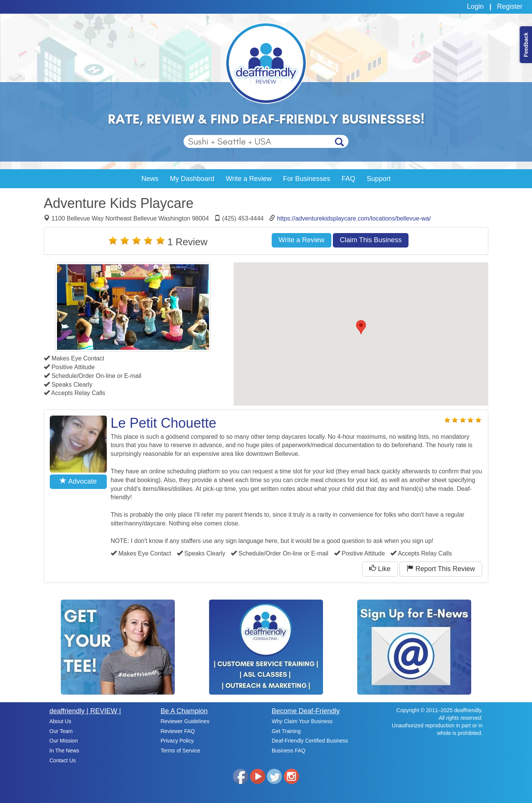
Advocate (78, 481)
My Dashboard (192, 179)
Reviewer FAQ (178, 731)
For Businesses (307, 179)
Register (510, 6)
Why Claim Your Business (302, 721)
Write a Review (249, 179)
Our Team (61, 731)
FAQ (348, 179)
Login (475, 6)
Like (380, 569)
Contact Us (63, 760)
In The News (64, 751)
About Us (60, 721)
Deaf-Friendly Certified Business (310, 741)
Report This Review (441, 569)
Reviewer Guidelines (185, 721)
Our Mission (64, 741)
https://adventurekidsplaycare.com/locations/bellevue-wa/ (354, 218)
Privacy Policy (177, 741)
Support (379, 179)
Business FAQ (289, 751)
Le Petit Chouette (163, 423)
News (150, 179)
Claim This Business (371, 240)
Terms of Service (180, 751)
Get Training (286, 731)
